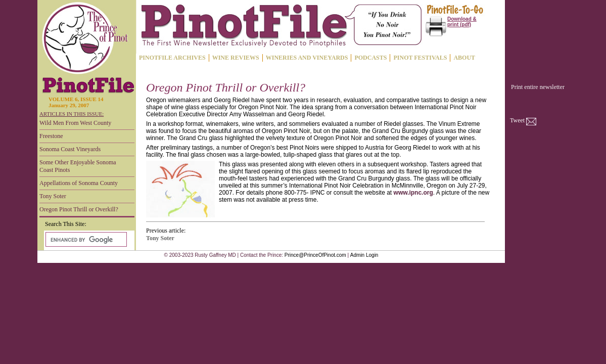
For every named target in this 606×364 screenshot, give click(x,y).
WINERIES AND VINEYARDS (307, 58)
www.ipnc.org (413, 193)
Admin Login (364, 255)
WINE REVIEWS (236, 58)
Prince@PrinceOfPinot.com (315, 255)
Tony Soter (53, 196)
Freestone (51, 136)
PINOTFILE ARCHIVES (172, 58)
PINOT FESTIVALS (420, 58)
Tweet (517, 120)
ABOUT (464, 58)
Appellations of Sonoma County (79, 183)
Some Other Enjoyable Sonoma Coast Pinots (78, 166)
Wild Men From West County (75, 123)
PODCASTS (370, 58)
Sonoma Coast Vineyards (70, 149)
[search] (85, 240)
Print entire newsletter (538, 87)
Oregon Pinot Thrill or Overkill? (79, 209)
